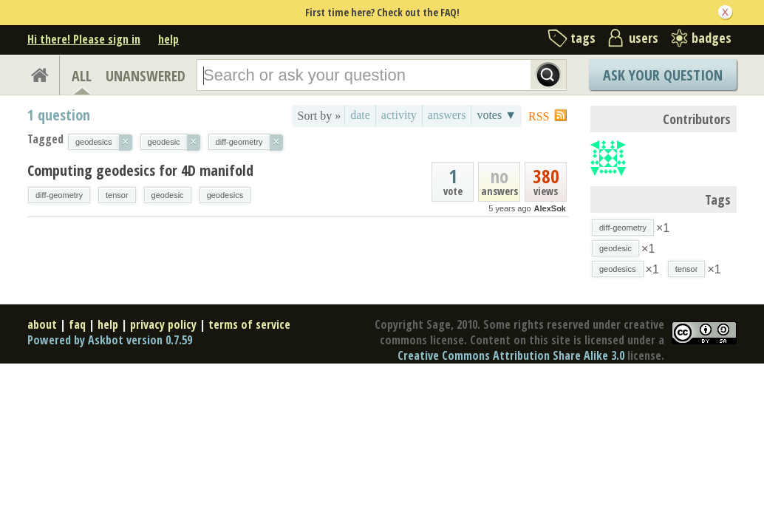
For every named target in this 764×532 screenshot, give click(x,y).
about (42, 324)
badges (712, 38)
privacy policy (163, 324)
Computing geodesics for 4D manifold (140, 170)
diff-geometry (59, 195)
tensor (117, 195)
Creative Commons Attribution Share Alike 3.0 (511, 355)
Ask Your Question (663, 75)
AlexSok (550, 208)
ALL (82, 76)
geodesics (225, 195)
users (644, 38)
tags (583, 38)
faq (77, 324)
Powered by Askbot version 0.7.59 (110, 340)
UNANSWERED (146, 76)
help (168, 39)
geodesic (168, 195)
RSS (539, 116)
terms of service (249, 324)
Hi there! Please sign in (84, 39)
